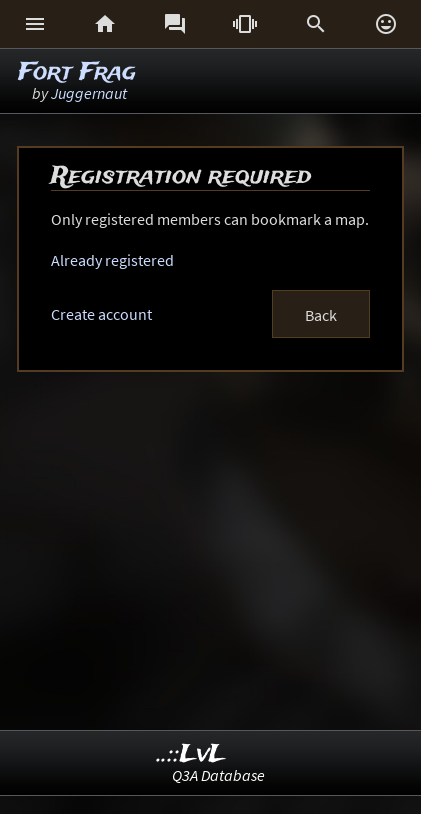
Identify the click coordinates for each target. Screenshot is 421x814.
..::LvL (191, 754)
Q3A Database (218, 775)
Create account (101, 314)
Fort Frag (77, 72)
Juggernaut (89, 93)
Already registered (112, 260)
